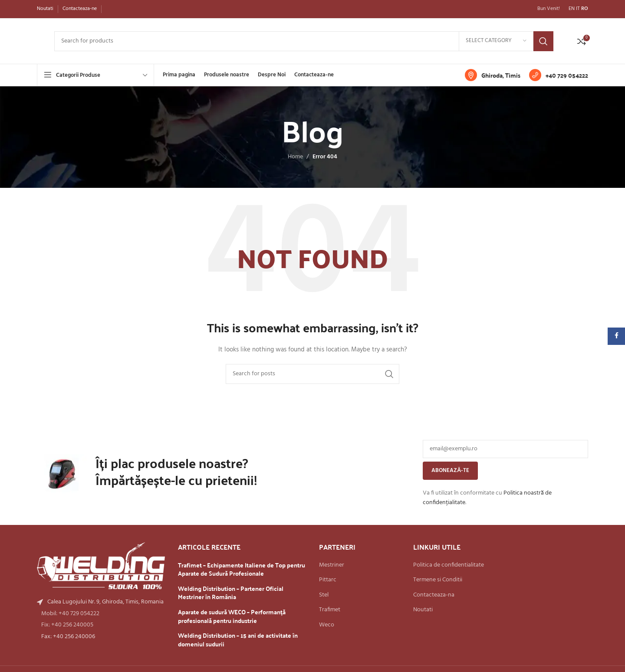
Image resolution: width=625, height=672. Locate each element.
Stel (324, 595)
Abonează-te (450, 470)
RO (585, 9)
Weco (327, 625)
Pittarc (328, 580)
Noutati (423, 610)
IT (578, 9)
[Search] (304, 41)
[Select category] (496, 41)
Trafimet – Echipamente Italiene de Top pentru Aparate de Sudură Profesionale (242, 569)
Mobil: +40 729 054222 (70, 614)
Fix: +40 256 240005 (67, 625)
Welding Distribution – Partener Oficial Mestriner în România (231, 593)
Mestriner (332, 565)
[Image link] (101, 566)
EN (572, 9)
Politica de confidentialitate (449, 565)
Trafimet (330, 610)
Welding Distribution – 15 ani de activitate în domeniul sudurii (238, 640)
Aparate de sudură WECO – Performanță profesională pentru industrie (232, 616)
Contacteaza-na (434, 595)
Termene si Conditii (438, 580)
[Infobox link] (493, 75)
